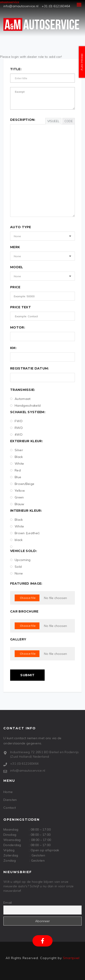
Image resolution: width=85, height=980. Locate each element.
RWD (16, 428)
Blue (16, 477)
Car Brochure (24, 611)
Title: (16, 69)
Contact (10, 808)
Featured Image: (26, 583)
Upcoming (20, 560)
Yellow (17, 491)
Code (69, 121)
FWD (16, 421)
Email (8, 903)
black (16, 540)
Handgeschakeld (25, 406)
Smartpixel (71, 958)
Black (17, 457)
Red (15, 470)
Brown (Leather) (25, 533)
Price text (21, 307)
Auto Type (21, 227)
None (16, 573)
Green (17, 497)
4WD (16, 435)
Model (17, 267)
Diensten (10, 800)
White (17, 464)
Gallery (18, 639)
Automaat (20, 399)
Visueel (53, 121)
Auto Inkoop (82, 62)
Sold (16, 567)
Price (15, 287)
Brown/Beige (22, 484)
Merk (15, 247)
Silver (17, 450)
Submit (27, 675)
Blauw (17, 504)
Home (8, 792)
